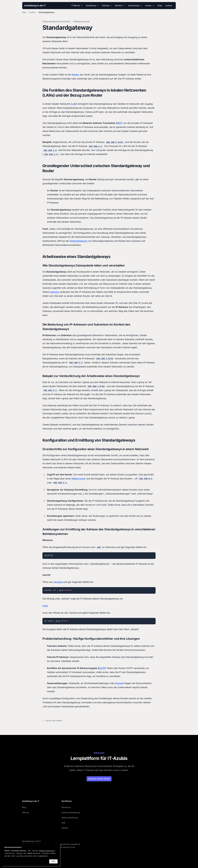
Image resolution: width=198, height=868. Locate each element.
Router (75, 75)
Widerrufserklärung (70, 818)
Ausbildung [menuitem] (92, 5)
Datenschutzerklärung (71, 812)
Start (24, 12)
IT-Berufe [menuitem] (77, 5)
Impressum (66, 807)
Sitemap (26, 812)
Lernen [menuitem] (150, 5)
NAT (119, 123)
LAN (74, 104)
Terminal (58, 582)
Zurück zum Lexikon (52, 720)
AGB (63, 823)
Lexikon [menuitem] (169, 5)
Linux (45, 606)
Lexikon (32, 12)
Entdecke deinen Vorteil (99, 779)
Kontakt (65, 828)
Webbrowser (78, 479)
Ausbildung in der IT (35, 5)
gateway (55, 292)
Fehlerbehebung (78, 241)
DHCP (102, 668)
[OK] (53, 861)
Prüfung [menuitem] (107, 5)
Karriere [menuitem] (120, 5)
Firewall (119, 683)
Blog (24, 807)
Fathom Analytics (47, 851)
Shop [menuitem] (160, 5)
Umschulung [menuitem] (135, 5)
